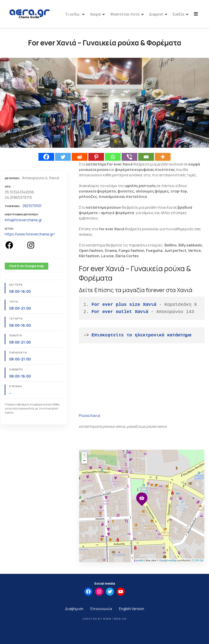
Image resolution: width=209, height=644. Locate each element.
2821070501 (32, 207)
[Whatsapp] (113, 158)
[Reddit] (80, 158)
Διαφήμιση (74, 610)
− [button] (84, 462)
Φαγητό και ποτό (147, 14)
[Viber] (129, 158)
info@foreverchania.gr (23, 221)
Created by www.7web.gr (105, 620)
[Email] (146, 158)
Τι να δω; (95, 14)
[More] (163, 158)
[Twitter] (63, 158)
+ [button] (84, 456)
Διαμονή (178, 14)
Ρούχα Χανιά (89, 416)
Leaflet (140, 561)
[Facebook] (46, 158)
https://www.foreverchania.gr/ (30, 235)
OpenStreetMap (168, 561)
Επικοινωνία (101, 610)
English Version (132, 610)
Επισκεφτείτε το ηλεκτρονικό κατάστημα (141, 336)
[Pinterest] (96, 158)
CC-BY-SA (197, 561)
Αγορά (117, 14)
